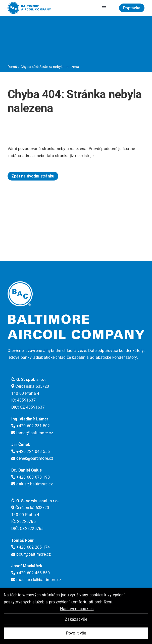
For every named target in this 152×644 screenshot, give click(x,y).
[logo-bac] (29, 4)
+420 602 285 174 (31, 547)
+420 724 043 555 (31, 452)
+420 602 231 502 (31, 426)
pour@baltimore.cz (31, 554)
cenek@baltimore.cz (32, 458)
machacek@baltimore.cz (36, 580)
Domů (12, 67)
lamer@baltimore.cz (32, 433)
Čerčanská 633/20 (30, 386)
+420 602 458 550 (31, 573)
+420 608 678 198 (31, 477)
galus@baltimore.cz (32, 484)
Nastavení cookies (77, 609)
